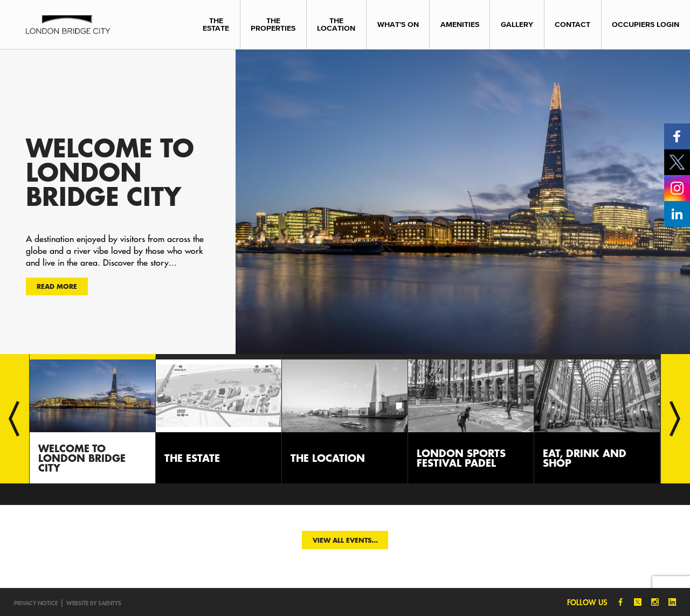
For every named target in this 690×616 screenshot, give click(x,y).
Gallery (517, 25)
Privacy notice (36, 603)
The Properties (273, 25)
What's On (398, 25)
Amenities (460, 25)
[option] (345, 202)
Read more (57, 286)
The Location (336, 25)
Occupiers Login (646, 25)
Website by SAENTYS (94, 603)
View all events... (345, 540)
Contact (572, 25)
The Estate (216, 25)
